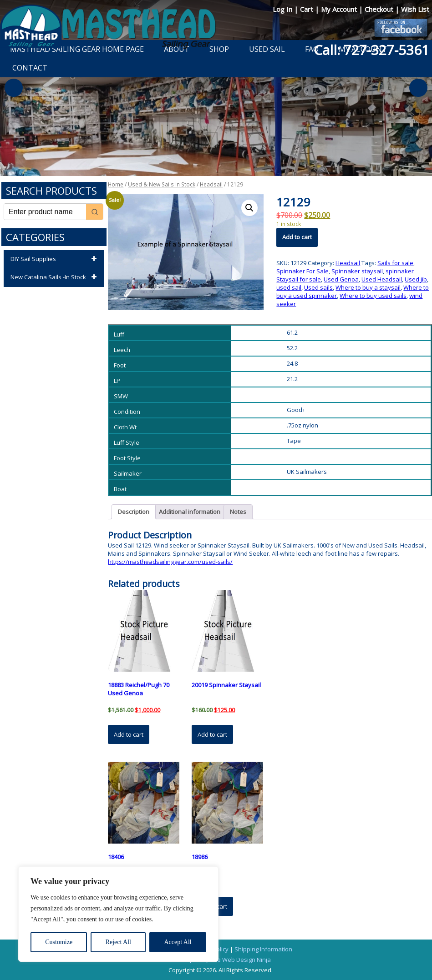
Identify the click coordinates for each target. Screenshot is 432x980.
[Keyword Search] (45, 212)
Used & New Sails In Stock (162, 184)
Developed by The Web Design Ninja (221, 960)
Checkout (380, 9)
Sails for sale (395, 263)
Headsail (211, 184)
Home (116, 184)
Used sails (318, 287)
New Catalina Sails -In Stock (55, 277)
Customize (59, 942)
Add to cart (297, 237)
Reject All (118, 942)
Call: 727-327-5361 (371, 50)
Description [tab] (134, 512)
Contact (30, 68)
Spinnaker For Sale (302, 271)
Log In (283, 9)
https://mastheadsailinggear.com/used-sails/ (170, 562)
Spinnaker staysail (357, 271)
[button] (249, 208)
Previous (14, 88)
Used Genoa (341, 279)
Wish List (415, 9)
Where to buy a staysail (368, 287)
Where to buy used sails (373, 296)
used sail (289, 287)
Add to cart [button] (129, 734)
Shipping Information (263, 949)
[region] (118, 914)
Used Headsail (382, 279)
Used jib (416, 279)
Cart (307, 9)
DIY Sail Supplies (55, 259)
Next (418, 88)
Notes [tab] (238, 512)
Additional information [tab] (190, 512)
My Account (340, 9)
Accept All (178, 942)
